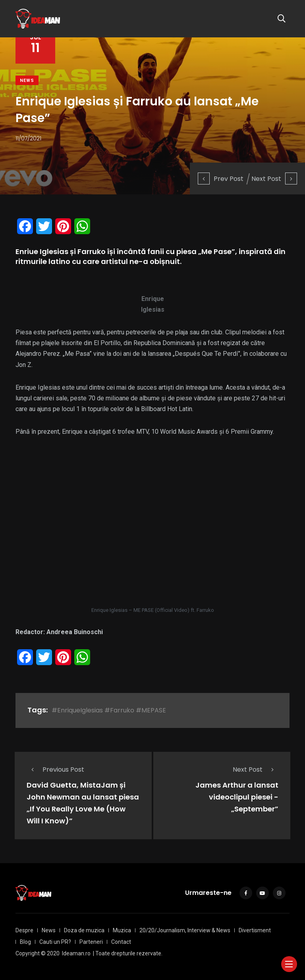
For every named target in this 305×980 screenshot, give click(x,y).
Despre (24, 930)
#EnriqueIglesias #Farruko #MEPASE (109, 710)
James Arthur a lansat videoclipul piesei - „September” (237, 797)
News (27, 81)
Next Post (274, 179)
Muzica (122, 930)
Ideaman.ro (76, 953)
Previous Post (55, 769)
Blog (25, 942)
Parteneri (91, 942)
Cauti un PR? (55, 942)
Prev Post (221, 179)
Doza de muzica (84, 930)
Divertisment (255, 930)
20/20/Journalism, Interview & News (185, 930)
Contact (121, 942)
